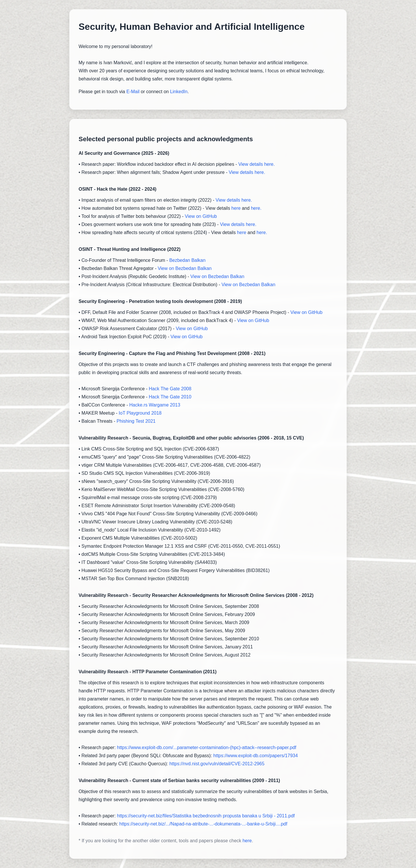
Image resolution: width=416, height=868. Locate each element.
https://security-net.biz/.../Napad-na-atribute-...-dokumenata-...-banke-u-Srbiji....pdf (203, 824)
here (236, 208)
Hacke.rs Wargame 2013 (155, 405)
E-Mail (133, 92)
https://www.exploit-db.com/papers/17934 (256, 756)
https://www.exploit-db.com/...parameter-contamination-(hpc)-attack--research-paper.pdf (207, 747)
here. (256, 208)
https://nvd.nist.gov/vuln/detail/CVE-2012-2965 (217, 764)
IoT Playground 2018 (140, 413)
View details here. (257, 164)
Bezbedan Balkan (187, 260)
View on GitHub (201, 216)
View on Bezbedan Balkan (185, 268)
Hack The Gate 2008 (170, 389)
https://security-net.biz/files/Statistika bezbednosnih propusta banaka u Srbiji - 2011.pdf (206, 816)
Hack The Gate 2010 (170, 397)
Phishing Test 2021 (136, 421)
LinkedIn (179, 92)
